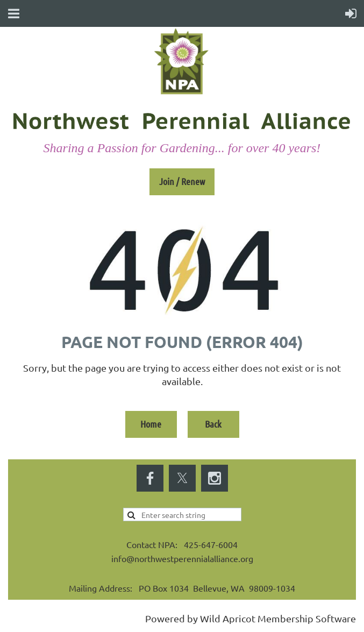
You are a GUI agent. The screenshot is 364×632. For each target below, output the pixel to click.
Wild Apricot (228, 618)
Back (213, 424)
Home (151, 424)
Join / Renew (182, 181)
